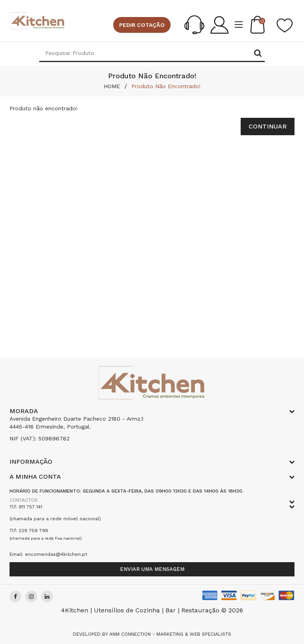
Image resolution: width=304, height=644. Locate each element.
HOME (112, 86)
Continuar (268, 126)
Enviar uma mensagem (152, 569)
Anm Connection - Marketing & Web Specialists (170, 634)
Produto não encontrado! (166, 86)
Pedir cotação (142, 25)
